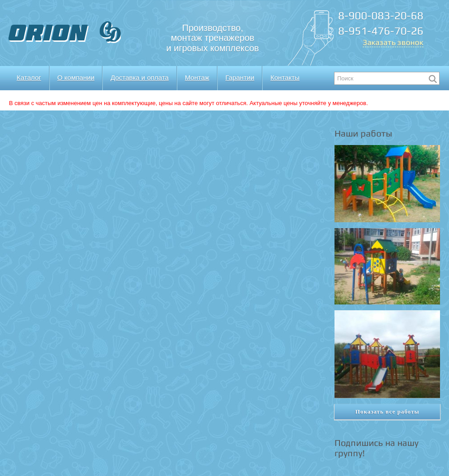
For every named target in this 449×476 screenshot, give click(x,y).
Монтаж (197, 77)
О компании (76, 77)
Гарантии (240, 77)
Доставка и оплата (139, 77)
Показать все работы (387, 412)
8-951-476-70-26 (381, 31)
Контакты (285, 77)
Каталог (29, 77)
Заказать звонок (393, 42)
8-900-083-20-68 (381, 15)
